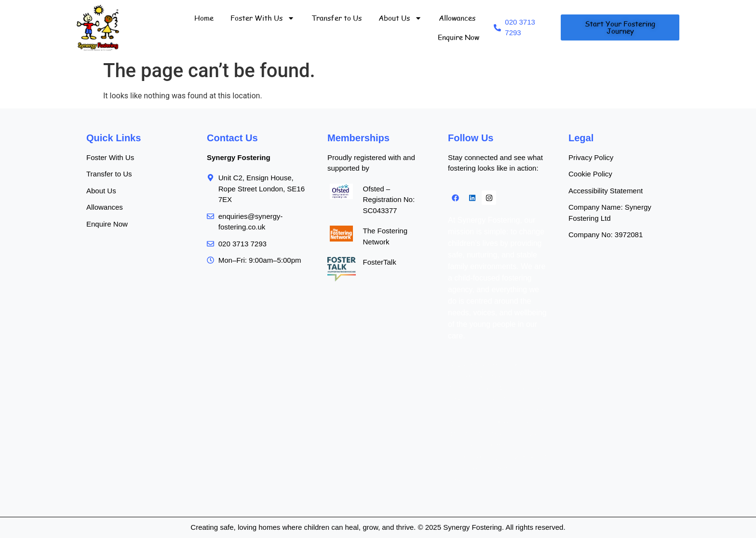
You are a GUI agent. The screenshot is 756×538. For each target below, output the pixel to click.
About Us (400, 18)
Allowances (457, 18)
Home (204, 18)
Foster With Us (263, 18)
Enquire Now (459, 37)
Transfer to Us (337, 18)
